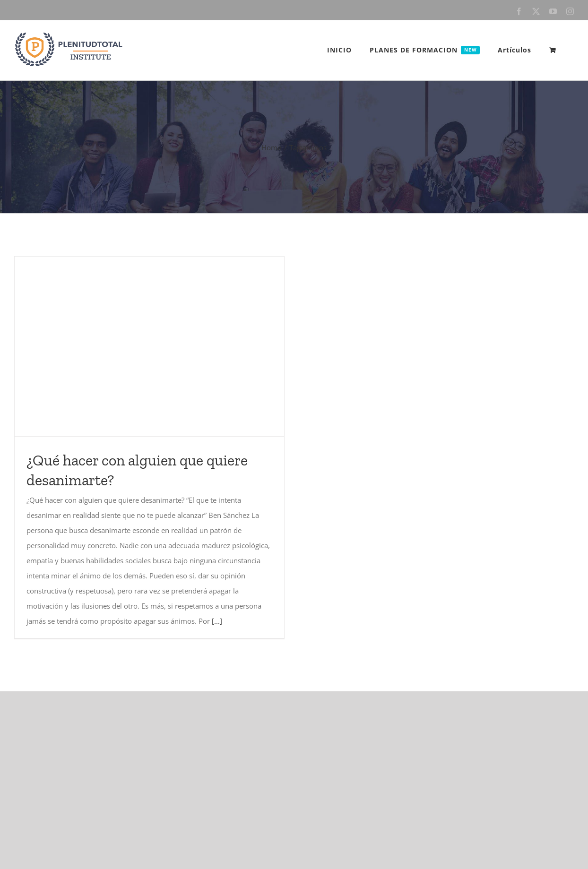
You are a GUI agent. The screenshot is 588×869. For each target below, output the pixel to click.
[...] (217, 621)
